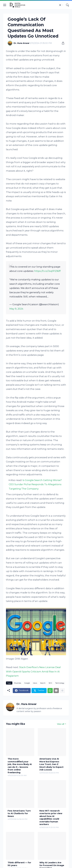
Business (18, 683)
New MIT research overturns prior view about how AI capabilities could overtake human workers (51, 818)
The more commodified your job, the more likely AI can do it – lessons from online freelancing (20, 766)
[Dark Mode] (61, 5)
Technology (60, 683)
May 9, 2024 (16, 309)
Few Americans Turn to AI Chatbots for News (19, 813)
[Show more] (62, 691)
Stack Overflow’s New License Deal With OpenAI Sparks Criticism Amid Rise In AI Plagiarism (33, 671)
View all (61, 724)
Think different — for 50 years (19, 864)
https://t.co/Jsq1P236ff (47, 271)
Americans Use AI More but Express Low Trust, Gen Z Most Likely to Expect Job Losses (51, 764)
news (35, 683)
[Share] (62, 43)
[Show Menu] (5, 5)
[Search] (67, 5)
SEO (50, 683)
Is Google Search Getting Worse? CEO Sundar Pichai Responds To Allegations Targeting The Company (35, 484)
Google (27, 683)
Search (43, 683)
